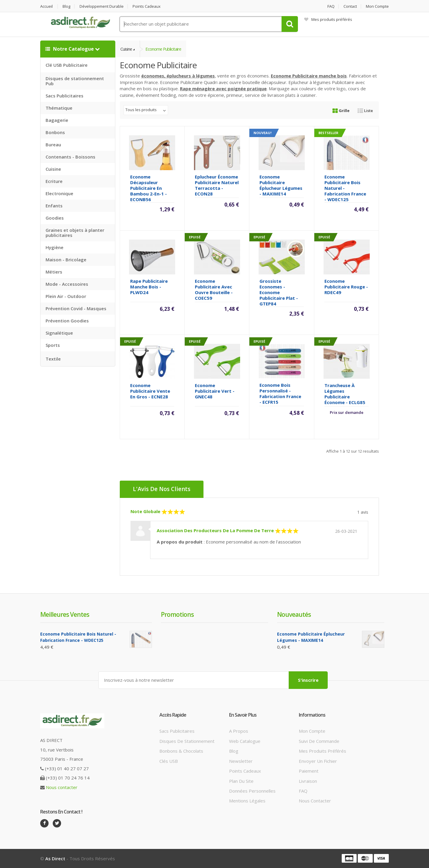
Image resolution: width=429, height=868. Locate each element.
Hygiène (55, 247)
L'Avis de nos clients (162, 490)
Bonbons (55, 132)
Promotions (177, 614)
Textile (53, 359)
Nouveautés (294, 614)
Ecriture (54, 181)
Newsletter (241, 761)
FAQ (330, 6)
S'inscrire (308, 680)
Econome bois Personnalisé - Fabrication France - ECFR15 (280, 394)
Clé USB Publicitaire (67, 65)
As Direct (55, 858)
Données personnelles (252, 791)
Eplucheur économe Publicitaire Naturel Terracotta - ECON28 (217, 185)
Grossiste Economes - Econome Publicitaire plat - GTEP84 (279, 293)
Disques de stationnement (187, 741)
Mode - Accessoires (67, 284)
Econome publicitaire (165, 49)
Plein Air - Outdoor (66, 296)
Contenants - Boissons (70, 157)
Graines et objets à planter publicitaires (75, 233)
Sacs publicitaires (177, 731)
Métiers (54, 272)
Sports (53, 345)
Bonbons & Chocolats (181, 751)
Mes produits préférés (328, 19)
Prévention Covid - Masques (76, 308)
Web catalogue (245, 741)
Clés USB (169, 761)
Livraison (308, 781)
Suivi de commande (319, 741)
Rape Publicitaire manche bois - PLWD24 (149, 287)
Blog (67, 6)
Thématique (59, 108)
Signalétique (59, 333)
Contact (350, 6)
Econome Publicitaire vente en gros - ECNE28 (150, 391)
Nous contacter (62, 787)
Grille (341, 111)
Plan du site (241, 781)
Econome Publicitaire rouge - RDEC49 (346, 287)
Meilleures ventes (65, 614)
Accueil (46, 6)
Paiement (309, 771)
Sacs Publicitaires (64, 96)
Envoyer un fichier (318, 761)
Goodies (55, 218)
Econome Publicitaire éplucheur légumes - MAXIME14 (281, 185)
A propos (239, 731)
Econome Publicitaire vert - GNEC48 (215, 391)
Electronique (59, 193)
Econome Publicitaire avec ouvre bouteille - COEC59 (214, 290)
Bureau (53, 145)
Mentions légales (247, 801)
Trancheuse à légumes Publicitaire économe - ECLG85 (345, 394)
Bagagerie (57, 120)
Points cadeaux (148, 6)
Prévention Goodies (67, 321)
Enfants (54, 206)
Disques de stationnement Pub (75, 81)
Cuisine (53, 169)
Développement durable (102, 6)
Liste (365, 111)
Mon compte (377, 6)
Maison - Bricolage (66, 260)
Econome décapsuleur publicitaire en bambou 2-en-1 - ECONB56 (149, 188)
